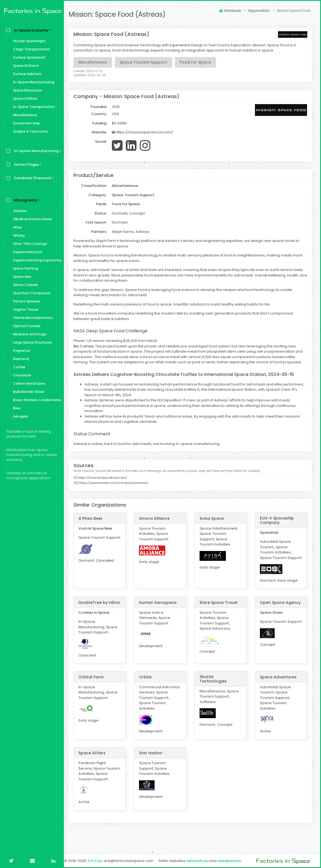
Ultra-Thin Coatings (29, 244)
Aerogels (19, 416)
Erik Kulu (99, 861)
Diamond (20, 359)
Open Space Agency (281, 608)
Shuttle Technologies (215, 688)
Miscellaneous (24, 115)
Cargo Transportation (30, 49)
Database (230, 11)
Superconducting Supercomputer (36, 260)
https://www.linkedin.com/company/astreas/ (117, 483)
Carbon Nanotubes (28, 383)
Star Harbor (154, 763)
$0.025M (123, 123)
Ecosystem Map (25, 123)
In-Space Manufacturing (32, 82)
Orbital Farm (95, 686)
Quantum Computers (30, 293)
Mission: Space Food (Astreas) (121, 14)
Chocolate (21, 375)
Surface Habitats (26, 74)
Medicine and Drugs (28, 334)
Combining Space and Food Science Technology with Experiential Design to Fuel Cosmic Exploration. (166, 45)
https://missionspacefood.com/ (146, 132)
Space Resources (26, 90)
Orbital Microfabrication (32, 318)
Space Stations (25, 66)
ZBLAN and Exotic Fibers (31, 219)
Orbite (148, 686)
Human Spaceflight (28, 41)
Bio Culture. (87, 346)
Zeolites (19, 211)
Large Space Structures (31, 342)
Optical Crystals (25, 326)
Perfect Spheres (25, 301)
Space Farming (24, 268)
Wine (16, 227)
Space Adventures (279, 686)
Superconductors (26, 252)
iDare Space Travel (220, 608)
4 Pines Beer (94, 518)
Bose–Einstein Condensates (36, 400)
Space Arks (21, 277)
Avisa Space (213, 518)
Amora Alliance (157, 518)
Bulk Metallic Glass (27, 392)
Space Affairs (96, 763)
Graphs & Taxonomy (29, 131)
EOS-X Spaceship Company (278, 520)
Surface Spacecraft (28, 57)
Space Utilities (24, 98)
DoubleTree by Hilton (97, 610)
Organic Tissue (24, 309)
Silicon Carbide (24, 285)
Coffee (18, 367)
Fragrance (20, 351)
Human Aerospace (160, 608)
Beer (16, 408)
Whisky (18, 235)
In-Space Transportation (33, 107)
